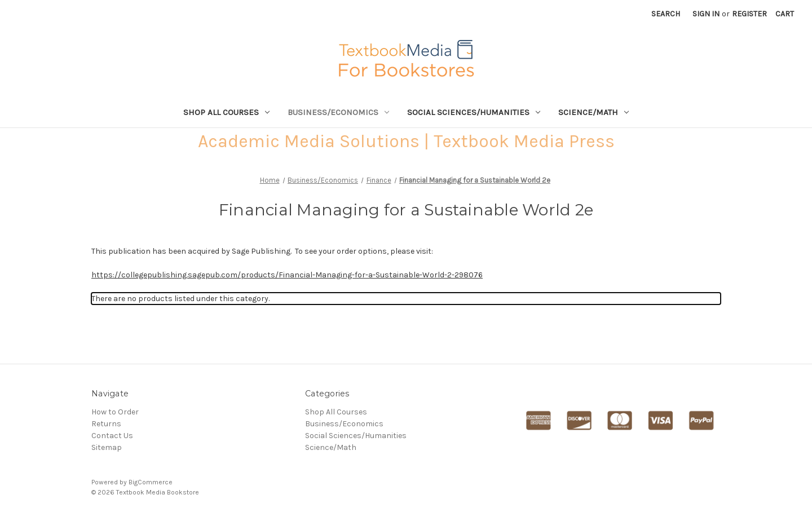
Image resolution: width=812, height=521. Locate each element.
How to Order (115, 412)
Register (749, 14)
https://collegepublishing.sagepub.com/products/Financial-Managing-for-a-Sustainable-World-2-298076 (287, 275)
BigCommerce (151, 482)
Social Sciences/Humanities (474, 112)
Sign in (706, 14)
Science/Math (593, 112)
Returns (106, 424)
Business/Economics (338, 112)
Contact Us (112, 436)
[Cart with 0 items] (785, 14)
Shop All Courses (226, 112)
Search (666, 14)
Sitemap (107, 447)
